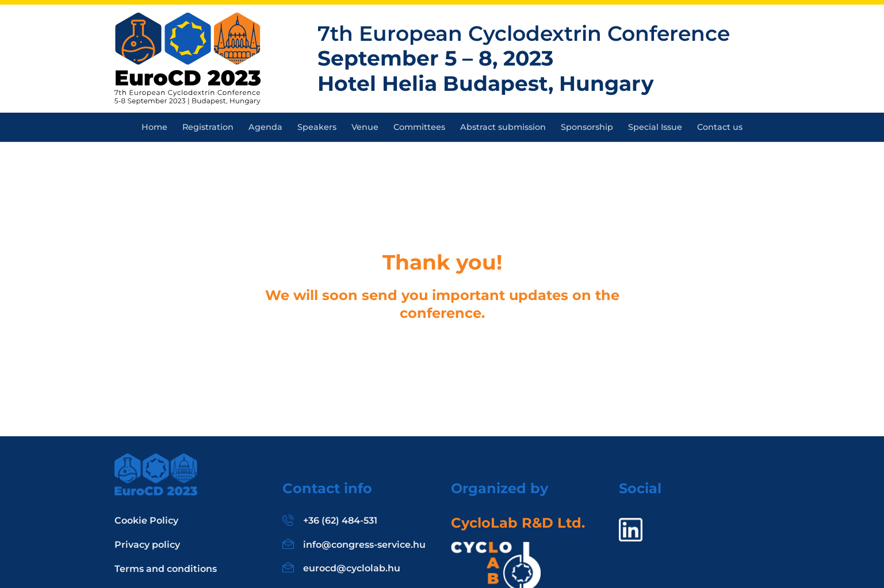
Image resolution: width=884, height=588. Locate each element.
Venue (365, 127)
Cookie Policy (146, 520)
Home (154, 127)
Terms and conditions (166, 569)
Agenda (265, 127)
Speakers (317, 127)
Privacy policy (147, 545)
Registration (208, 127)
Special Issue (655, 127)
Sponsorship (587, 127)
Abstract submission (503, 127)
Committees (419, 127)
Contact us (720, 127)
